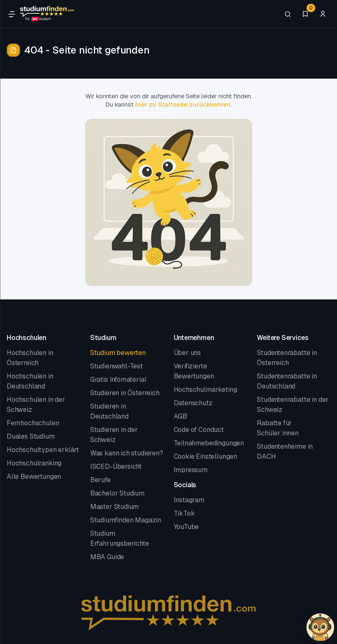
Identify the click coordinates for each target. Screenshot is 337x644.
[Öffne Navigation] (12, 14)
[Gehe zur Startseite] (47, 14)
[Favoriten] (305, 14)
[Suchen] (288, 14)
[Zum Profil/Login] (323, 14)
